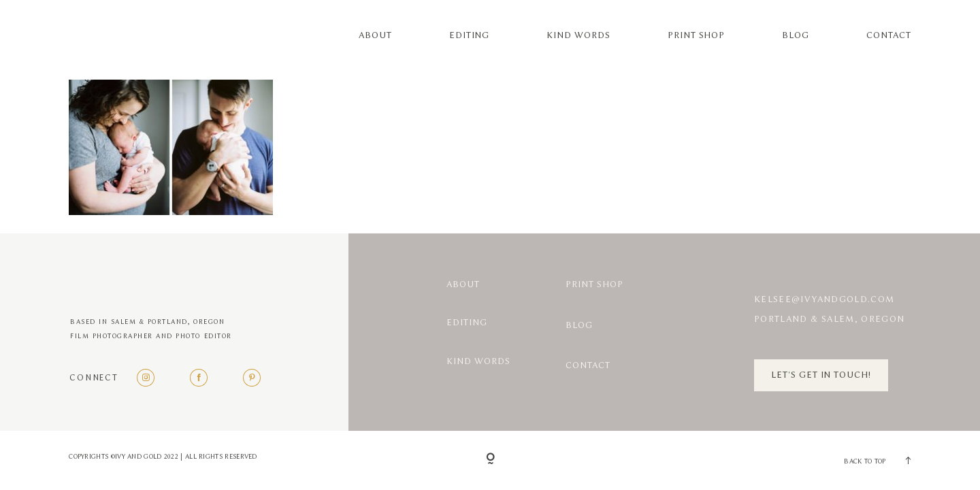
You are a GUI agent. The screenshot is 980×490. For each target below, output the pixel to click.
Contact (889, 35)
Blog (796, 35)
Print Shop (696, 35)
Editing (470, 35)
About (375, 35)
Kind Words (578, 35)
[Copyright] (490, 460)
